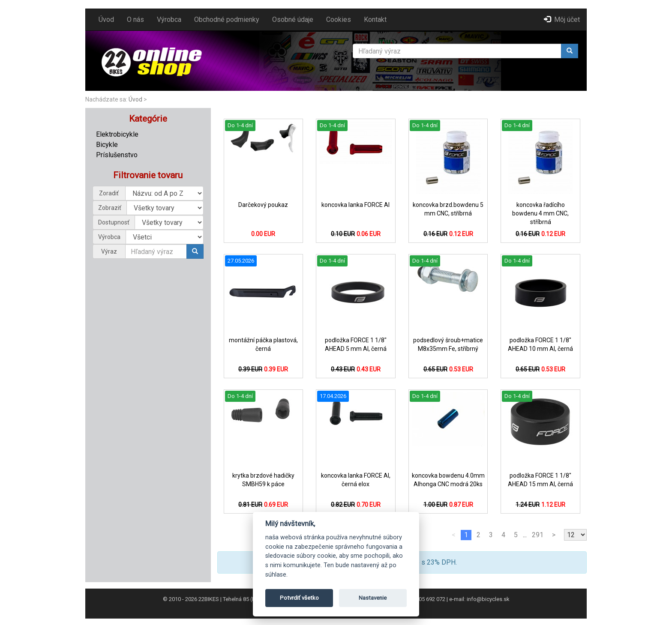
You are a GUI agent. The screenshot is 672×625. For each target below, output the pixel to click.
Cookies (339, 19)
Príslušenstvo (117, 155)
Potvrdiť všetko (299, 598)
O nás (135, 19)
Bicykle (107, 145)
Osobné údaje (293, 19)
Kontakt (375, 19)
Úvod (106, 19)
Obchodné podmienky (227, 19)
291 (538, 535)
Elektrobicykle (117, 134)
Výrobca (169, 19)
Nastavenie (373, 598)
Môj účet (562, 19)
